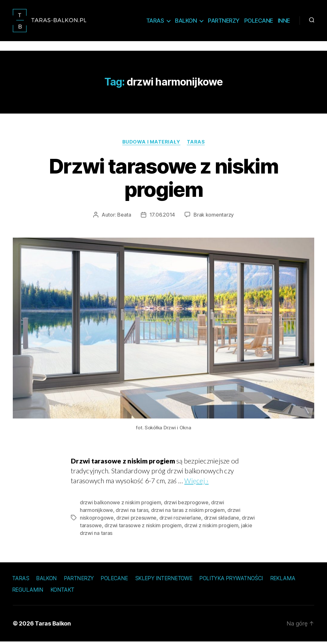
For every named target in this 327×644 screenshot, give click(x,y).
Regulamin (28, 592)
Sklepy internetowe (164, 580)
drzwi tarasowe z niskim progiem (143, 527)
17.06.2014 (162, 217)
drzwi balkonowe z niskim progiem (120, 504)
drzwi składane (222, 520)
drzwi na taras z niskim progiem (188, 512)
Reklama (283, 580)
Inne (284, 22)
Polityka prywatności (231, 580)
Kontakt (62, 592)
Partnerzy (224, 22)
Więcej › (196, 482)
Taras (155, 22)
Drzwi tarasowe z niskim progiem (163, 180)
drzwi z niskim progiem (211, 527)
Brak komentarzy (214, 217)
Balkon (186, 22)
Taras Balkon (53, 626)
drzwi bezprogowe (186, 504)
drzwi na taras (132, 512)
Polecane (259, 22)
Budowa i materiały (151, 144)
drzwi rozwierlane (180, 520)
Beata (124, 217)
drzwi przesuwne (136, 520)
